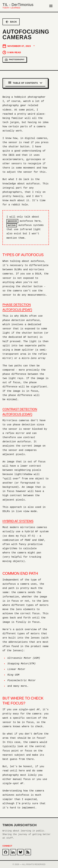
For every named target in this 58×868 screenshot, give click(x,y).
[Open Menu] (51, 6)
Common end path (20, 573)
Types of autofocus (23, 254)
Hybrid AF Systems (18, 521)
